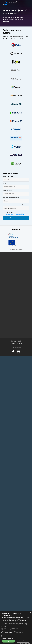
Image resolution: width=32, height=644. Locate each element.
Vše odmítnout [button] (23, 641)
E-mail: (5, 183)
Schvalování (16, 274)
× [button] (30, 613)
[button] (16, 638)
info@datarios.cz (16, 309)
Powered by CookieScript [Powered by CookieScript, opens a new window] (25, 643)
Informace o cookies (16, 291)
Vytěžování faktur (16, 272)
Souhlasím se (10, 212)
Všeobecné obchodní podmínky (16, 293)
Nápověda (16, 283)
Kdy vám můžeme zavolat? (11, 198)
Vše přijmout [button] (8, 641)
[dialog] (16, 627)
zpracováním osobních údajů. (15, 214)
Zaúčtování (16, 276)
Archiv (16, 278)
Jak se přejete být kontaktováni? (13, 205)
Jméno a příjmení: (8, 176)
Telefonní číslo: (8, 191)
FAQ (16, 281)
